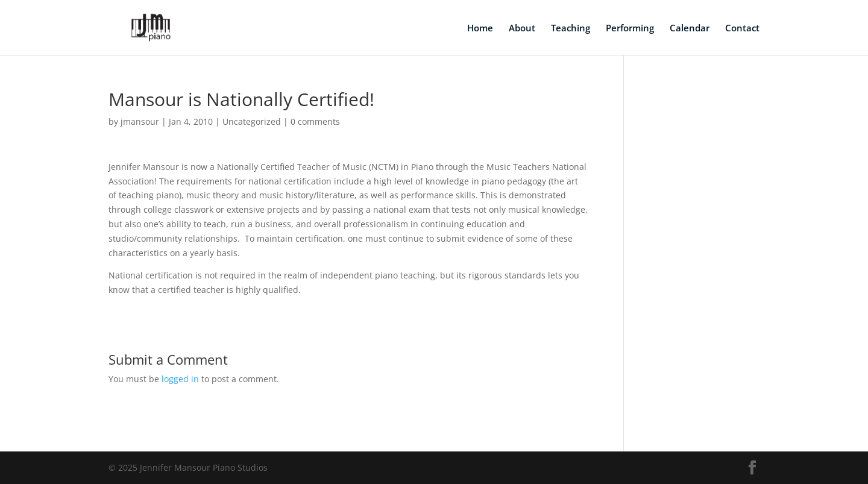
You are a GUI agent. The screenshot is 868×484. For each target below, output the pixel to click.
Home (480, 29)
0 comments (315, 121)
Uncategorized (252, 121)
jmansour (140, 121)
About (522, 29)
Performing (630, 29)
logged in (180, 379)
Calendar (690, 29)
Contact (742, 29)
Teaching (571, 29)
